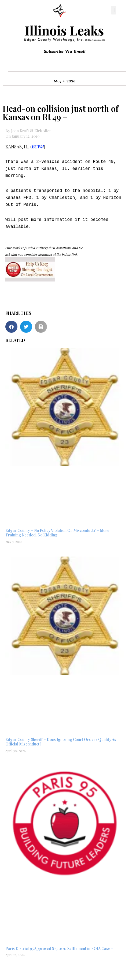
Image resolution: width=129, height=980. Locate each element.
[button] (114, 10)
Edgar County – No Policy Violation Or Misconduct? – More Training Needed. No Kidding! (57, 533)
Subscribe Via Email (65, 52)
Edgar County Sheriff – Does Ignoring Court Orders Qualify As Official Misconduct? (61, 742)
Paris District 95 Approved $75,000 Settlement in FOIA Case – (59, 948)
